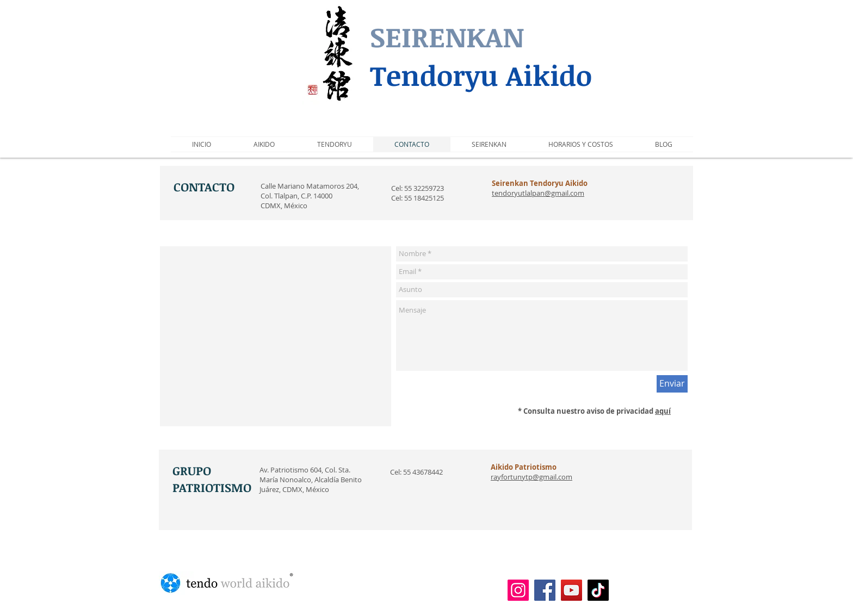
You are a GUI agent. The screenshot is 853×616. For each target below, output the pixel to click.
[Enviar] (672, 384)
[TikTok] (598, 590)
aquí (663, 411)
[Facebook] (545, 590)
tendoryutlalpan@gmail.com (538, 193)
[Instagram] (518, 590)
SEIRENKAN (447, 36)
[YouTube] (571, 590)
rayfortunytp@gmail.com (531, 477)
